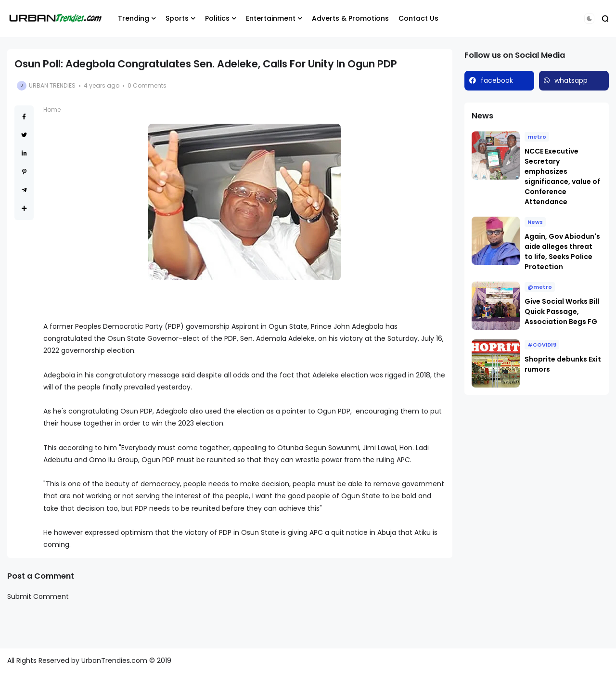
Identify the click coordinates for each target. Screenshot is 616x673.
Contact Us (418, 18)
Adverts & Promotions (350, 18)
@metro (540, 287)
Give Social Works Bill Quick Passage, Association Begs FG (562, 311)
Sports (177, 18)
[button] (589, 19)
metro (537, 137)
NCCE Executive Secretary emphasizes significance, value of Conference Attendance (562, 176)
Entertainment (271, 18)
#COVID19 (542, 345)
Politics (217, 18)
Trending (134, 18)
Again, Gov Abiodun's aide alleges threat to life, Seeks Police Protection (562, 252)
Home (52, 110)
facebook (497, 80)
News (535, 222)
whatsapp (571, 80)
